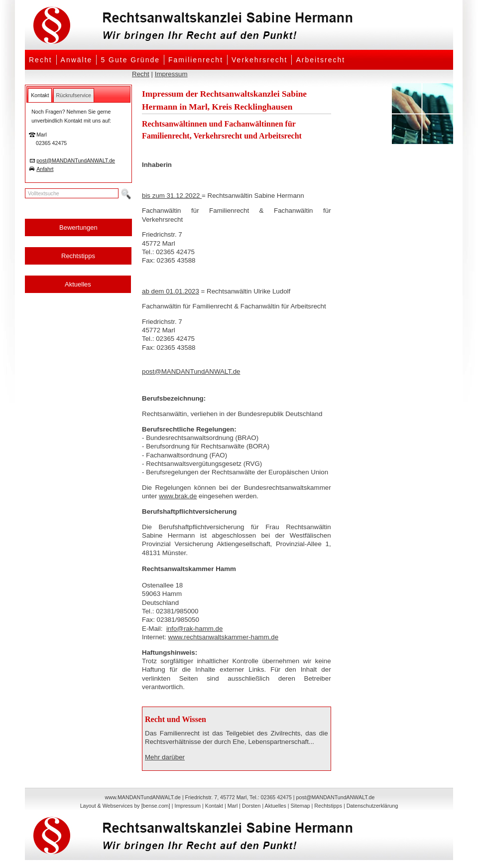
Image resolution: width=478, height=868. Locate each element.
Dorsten (251, 806)
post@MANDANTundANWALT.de (76, 160)
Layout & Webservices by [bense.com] (125, 806)
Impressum (171, 74)
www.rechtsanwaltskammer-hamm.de (223, 637)
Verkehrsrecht (259, 60)
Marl (233, 806)
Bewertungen (78, 227)
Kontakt (214, 806)
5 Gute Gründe (130, 60)
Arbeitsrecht (320, 60)
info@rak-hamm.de (195, 629)
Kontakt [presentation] (40, 95)
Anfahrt (45, 169)
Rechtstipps (78, 256)
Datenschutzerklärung (372, 806)
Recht (41, 60)
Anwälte (77, 60)
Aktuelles (78, 284)
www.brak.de (178, 496)
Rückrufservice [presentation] (74, 95)
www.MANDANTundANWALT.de (143, 797)
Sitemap (300, 806)
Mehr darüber (165, 757)
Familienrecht (196, 60)
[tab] (40, 95)
